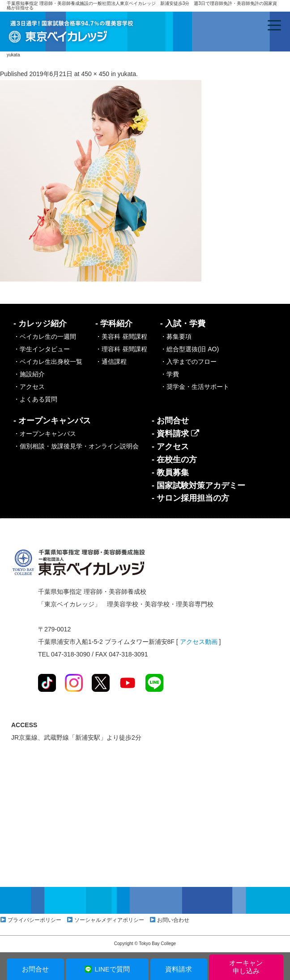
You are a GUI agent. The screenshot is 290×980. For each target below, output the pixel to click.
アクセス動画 (199, 642)
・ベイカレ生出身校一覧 (48, 362)
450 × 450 (95, 74)
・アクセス (29, 387)
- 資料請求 (175, 434)
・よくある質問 (35, 399)
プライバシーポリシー (34, 920)
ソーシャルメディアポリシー (109, 920)
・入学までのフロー (188, 362)
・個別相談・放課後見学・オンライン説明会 (76, 446)
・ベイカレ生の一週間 (45, 337)
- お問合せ (170, 421)
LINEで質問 (107, 969)
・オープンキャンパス (45, 434)
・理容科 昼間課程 (121, 349)
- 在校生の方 (174, 460)
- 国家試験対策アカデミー (198, 486)
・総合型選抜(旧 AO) (190, 349)
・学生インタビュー (42, 349)
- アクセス (170, 447)
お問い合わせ (173, 920)
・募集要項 (176, 337)
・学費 (170, 374)
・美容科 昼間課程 (121, 337)
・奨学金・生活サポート (195, 387)
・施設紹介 (29, 374)
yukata (127, 74)
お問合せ (35, 969)
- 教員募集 (170, 473)
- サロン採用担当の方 (190, 498)
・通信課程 (111, 362)
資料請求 (179, 969)
